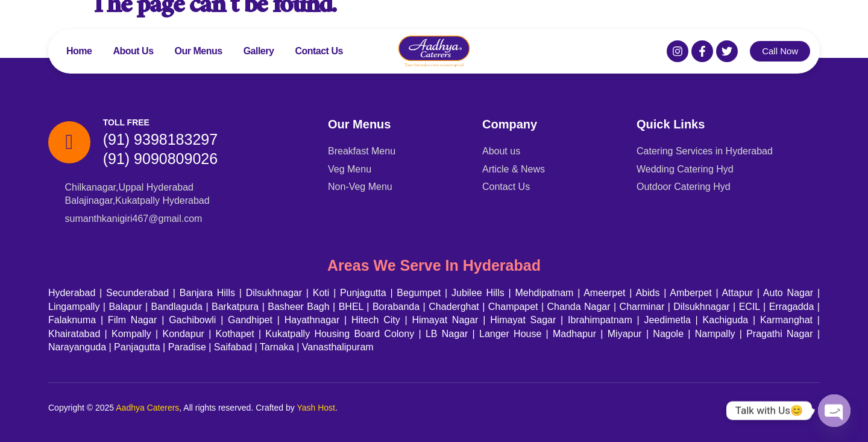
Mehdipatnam (544, 293)
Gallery (259, 51)
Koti (321, 293)
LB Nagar (447, 334)
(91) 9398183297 (160, 139)
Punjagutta (363, 293)
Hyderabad (72, 293)
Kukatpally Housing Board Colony (340, 334)
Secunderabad (137, 293)
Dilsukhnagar (274, 293)
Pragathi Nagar (779, 334)
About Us (133, 51)
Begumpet (419, 293)
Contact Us (319, 51)
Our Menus (199, 51)
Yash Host (316, 408)
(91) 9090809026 (160, 159)
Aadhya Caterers (147, 408)
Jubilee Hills (478, 293)
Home (79, 51)
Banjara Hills (207, 293)
